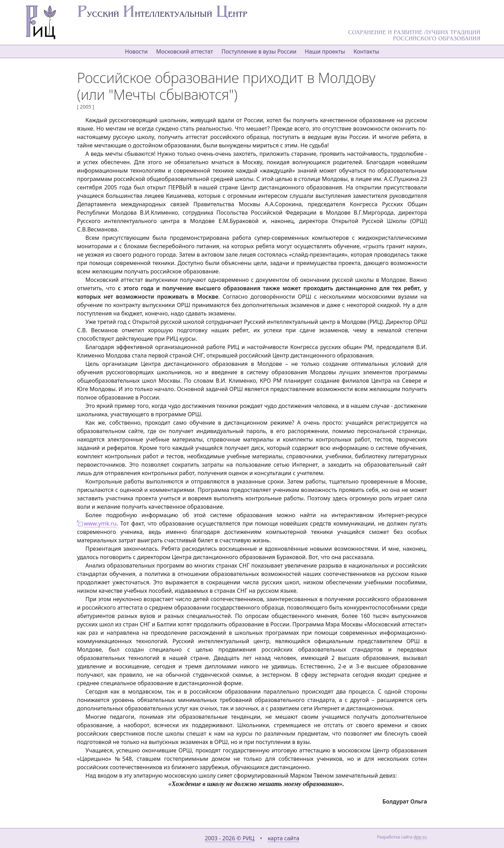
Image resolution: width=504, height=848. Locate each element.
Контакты (366, 51)
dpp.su (420, 837)
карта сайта (283, 838)
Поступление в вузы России (259, 51)
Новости (136, 51)
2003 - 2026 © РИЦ (230, 838)
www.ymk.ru (100, 523)
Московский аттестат (185, 51)
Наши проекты (325, 51)
